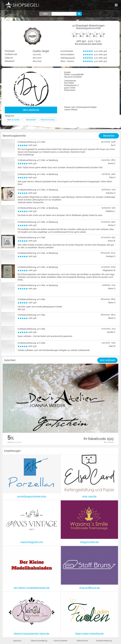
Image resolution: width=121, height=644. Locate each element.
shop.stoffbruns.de (89, 588)
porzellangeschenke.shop (32, 497)
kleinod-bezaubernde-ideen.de (32, 634)
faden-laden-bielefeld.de (89, 634)
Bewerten (109, 136)
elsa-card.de (89, 497)
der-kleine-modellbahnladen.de (32, 588)
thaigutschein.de (89, 542)
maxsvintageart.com (32, 542)
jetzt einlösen (107, 360)
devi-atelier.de (31, 110)
